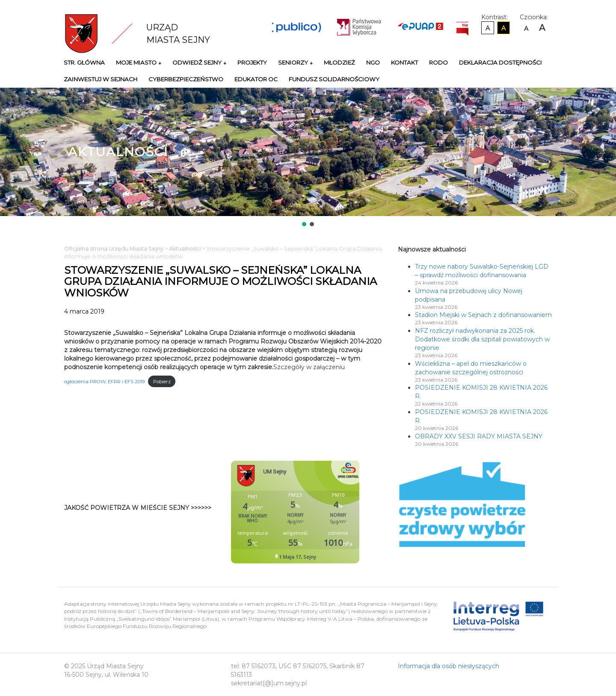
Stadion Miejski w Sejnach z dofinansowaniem (483, 315)
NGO (373, 62)
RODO (438, 62)
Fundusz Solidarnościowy (334, 79)
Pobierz (162, 382)
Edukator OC (256, 79)
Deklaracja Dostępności (500, 62)
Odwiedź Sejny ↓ (199, 62)
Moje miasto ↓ (139, 62)
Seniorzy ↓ (295, 62)
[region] (308, 158)
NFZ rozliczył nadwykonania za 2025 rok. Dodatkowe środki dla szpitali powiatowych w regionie (482, 339)
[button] (304, 224)
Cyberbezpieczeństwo (186, 79)
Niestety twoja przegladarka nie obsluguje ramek (317, 512)
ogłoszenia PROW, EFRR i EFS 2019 (104, 382)
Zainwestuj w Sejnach (101, 79)
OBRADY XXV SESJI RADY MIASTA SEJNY (479, 436)
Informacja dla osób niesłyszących (449, 666)
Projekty (252, 62)
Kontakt (404, 62)
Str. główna (84, 62)
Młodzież (339, 62)
